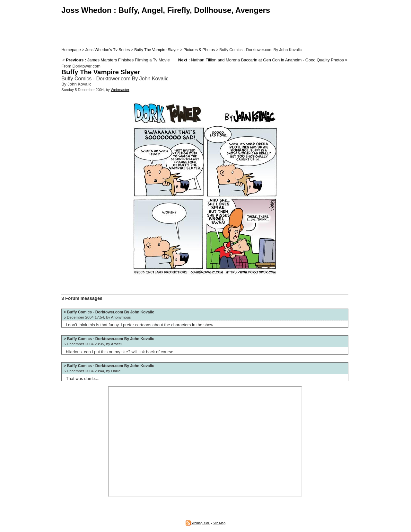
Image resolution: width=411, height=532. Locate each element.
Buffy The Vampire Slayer (157, 50)
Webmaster (120, 90)
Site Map (219, 523)
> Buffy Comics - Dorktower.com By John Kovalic (109, 312)
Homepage (71, 50)
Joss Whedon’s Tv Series (108, 50)
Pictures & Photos (199, 50)
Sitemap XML (198, 523)
